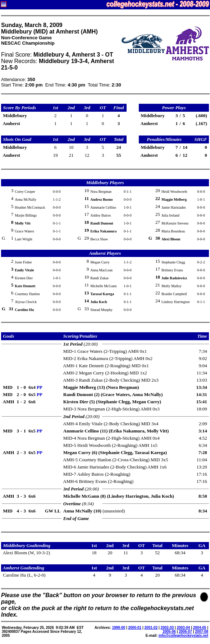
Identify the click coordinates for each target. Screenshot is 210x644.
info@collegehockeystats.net (183, 636)
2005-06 (169, 632)
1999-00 (118, 628)
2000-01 (135, 628)
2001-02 (151, 628)
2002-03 (167, 628)
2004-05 (200, 628)
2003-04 (184, 628)
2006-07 (185, 632)
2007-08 (202, 632)
